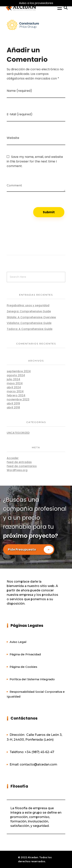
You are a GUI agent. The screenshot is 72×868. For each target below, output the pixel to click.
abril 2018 (13, 407)
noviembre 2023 (18, 399)
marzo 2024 (15, 391)
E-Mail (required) (20, 114)
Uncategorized (18, 433)
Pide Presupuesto (31, 550)
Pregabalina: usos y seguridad (28, 305)
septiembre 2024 (19, 371)
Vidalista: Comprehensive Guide (29, 323)
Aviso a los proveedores (36, 3)
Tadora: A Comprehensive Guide (30, 329)
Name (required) (19, 91)
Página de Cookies (23, 667)
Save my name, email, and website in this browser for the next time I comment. (35, 161)
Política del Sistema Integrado (32, 679)
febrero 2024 (16, 395)
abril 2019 (13, 403)
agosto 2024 (16, 375)
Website (13, 138)
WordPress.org (17, 470)
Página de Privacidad (25, 654)
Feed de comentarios (22, 466)
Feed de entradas (19, 462)
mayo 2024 (15, 383)
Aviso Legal (18, 642)
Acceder (13, 458)
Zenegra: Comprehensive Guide (29, 311)
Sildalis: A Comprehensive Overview (31, 317)
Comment (14, 184)
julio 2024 (13, 379)
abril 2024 (14, 387)
